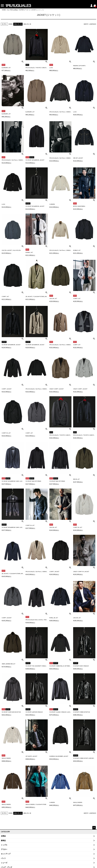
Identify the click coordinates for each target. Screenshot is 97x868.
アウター (4, 849)
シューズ (4, 863)
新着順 (11, 24)
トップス (4, 845)
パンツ (3, 858)
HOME (4, 10)
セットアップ (6, 854)
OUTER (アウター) (24, 10)
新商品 (3, 841)
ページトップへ (94, 828)
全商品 (3, 836)
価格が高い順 (27, 24)
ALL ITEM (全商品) (12, 10)
